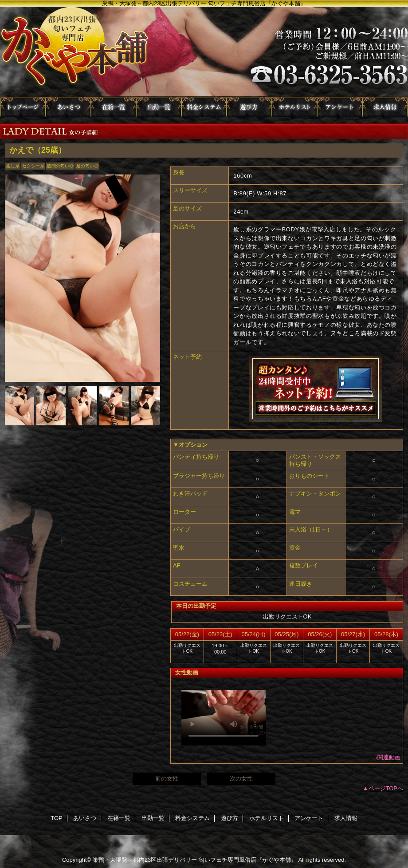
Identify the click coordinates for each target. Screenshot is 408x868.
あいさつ (68, 107)
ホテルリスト (294, 107)
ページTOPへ (386, 788)
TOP (23, 107)
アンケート (340, 107)
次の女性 (241, 779)
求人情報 (385, 107)
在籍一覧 (114, 107)
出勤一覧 (159, 107)
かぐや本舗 (204, 52)
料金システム (204, 107)
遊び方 (249, 107)
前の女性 (167, 779)
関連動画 (389, 757)
